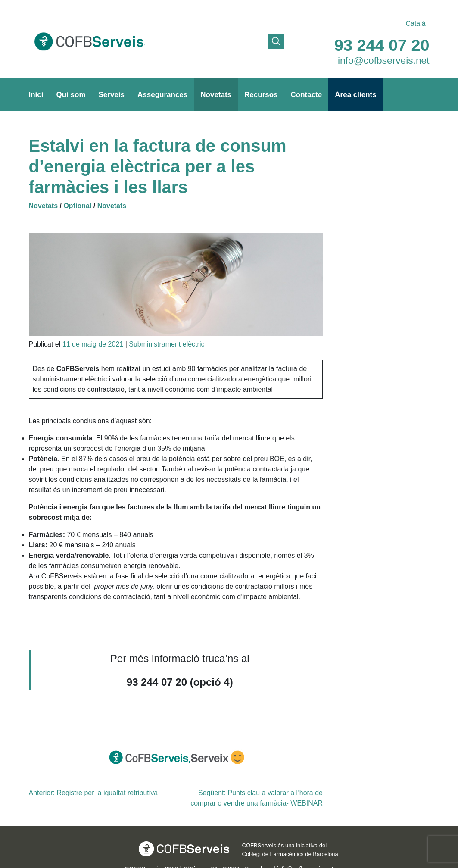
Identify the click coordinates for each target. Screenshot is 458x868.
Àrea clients (355, 95)
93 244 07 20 (382, 45)
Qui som (71, 95)
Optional (77, 206)
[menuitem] (414, 24)
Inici (36, 95)
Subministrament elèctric (167, 344)
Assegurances (162, 95)
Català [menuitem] (416, 23)
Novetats (216, 95)
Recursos (261, 95)
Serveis (112, 95)
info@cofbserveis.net (384, 60)
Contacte (307, 95)
